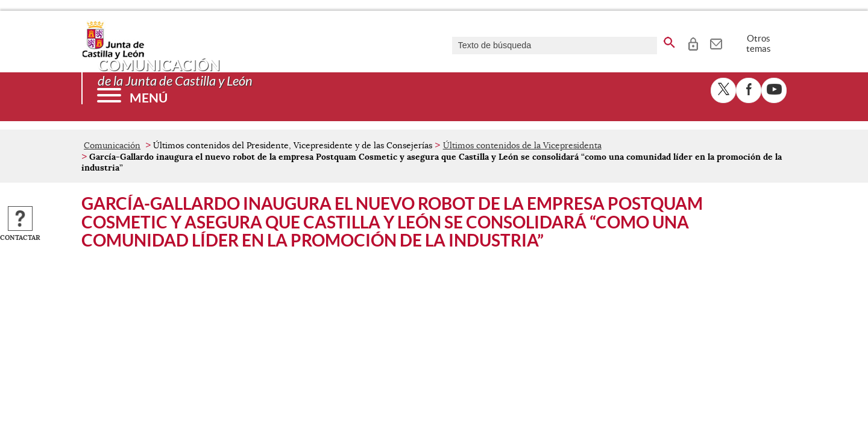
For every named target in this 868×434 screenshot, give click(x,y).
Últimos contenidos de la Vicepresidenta (522, 145)
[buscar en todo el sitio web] (669, 40)
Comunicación (112, 145)
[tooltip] (693, 42)
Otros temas (759, 43)
